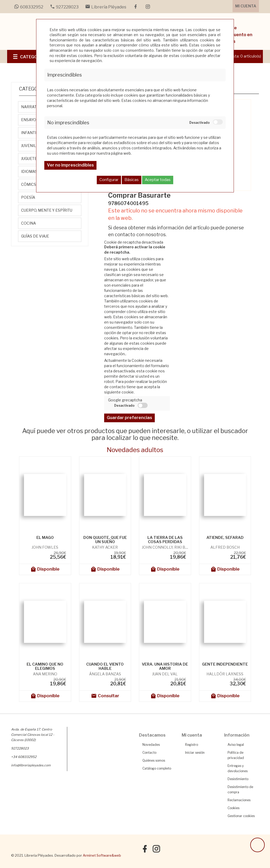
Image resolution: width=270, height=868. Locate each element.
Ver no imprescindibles (70, 165)
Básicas (132, 180)
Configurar (109, 180)
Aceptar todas (158, 180)
